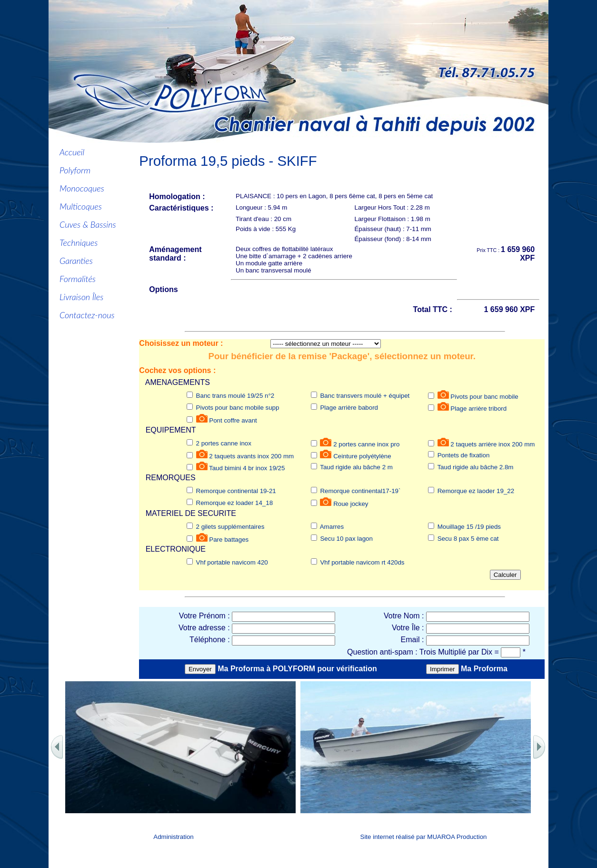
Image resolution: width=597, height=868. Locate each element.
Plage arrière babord (349, 408)
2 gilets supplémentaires (230, 527)
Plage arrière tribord (478, 409)
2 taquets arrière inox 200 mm (493, 444)
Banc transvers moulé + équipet (365, 396)
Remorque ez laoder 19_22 (476, 491)
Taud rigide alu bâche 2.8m (475, 467)
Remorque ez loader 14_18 (235, 503)
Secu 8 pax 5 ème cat (468, 539)
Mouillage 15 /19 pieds (469, 527)
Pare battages (229, 540)
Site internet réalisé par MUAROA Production (424, 837)
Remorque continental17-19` (360, 491)
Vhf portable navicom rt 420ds (362, 562)
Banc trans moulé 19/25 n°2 (235, 396)
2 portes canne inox (224, 443)
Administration (173, 837)
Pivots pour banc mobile (484, 397)
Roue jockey (351, 504)
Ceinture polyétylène (362, 456)
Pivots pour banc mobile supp (238, 408)
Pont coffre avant (233, 420)
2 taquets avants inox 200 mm (251, 456)
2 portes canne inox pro (366, 444)
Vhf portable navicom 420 (232, 562)
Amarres (332, 527)
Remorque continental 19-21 (236, 491)
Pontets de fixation (464, 455)
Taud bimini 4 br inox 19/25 (247, 468)
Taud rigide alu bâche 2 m (356, 467)
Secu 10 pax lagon (346, 539)
